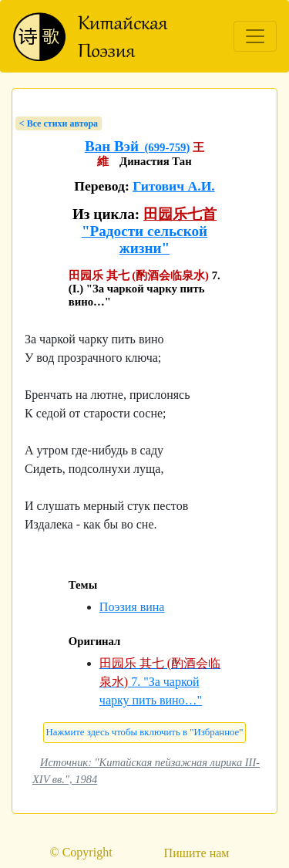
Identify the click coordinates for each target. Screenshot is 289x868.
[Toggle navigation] (255, 36)
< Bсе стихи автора (59, 123)
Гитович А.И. (174, 186)
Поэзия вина (132, 607)
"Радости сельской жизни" (144, 240)
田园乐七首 (180, 214)
